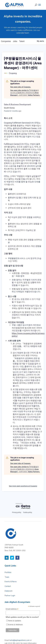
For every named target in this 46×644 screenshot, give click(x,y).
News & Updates (15, 621)
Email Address (12, 609)
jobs (15, 41)
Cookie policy (28, 512)
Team (7, 577)
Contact (8, 586)
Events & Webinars (16, 625)
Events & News (11, 582)
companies (6, 41)
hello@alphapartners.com (19, 640)
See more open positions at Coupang (23, 486)
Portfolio (8, 572)
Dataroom (9, 591)
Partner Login (10, 596)
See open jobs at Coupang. (21, 87)
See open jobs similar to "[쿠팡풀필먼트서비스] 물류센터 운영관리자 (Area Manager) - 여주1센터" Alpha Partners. (25, 93)
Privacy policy (17, 512)
